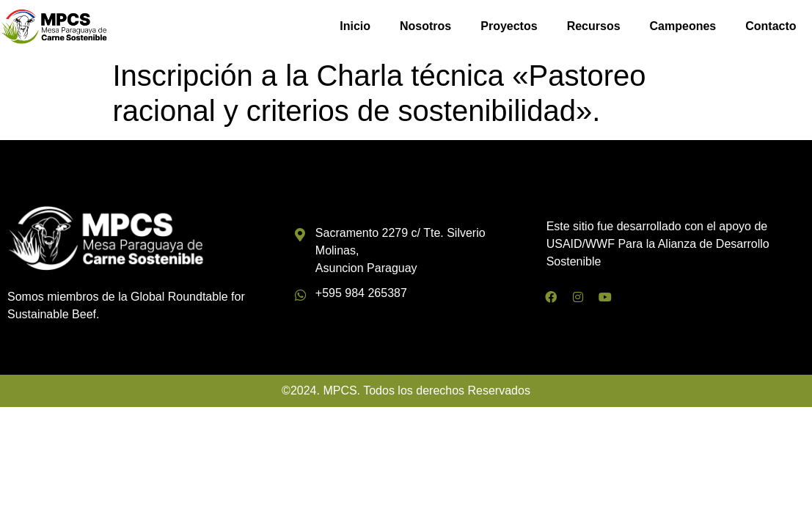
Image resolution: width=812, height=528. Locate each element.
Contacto (771, 26)
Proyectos (509, 26)
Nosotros (425, 26)
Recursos (594, 26)
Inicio (355, 26)
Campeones (683, 26)
